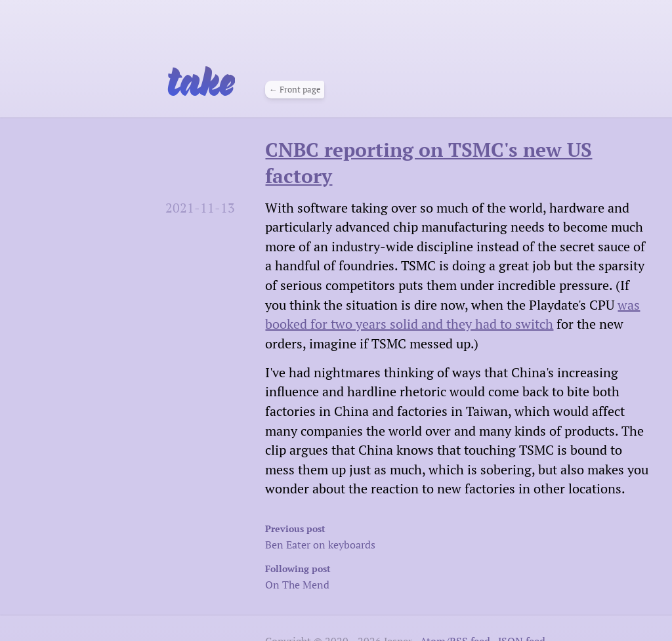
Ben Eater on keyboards (385, 536)
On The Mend (385, 576)
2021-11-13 (200, 208)
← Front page (295, 90)
